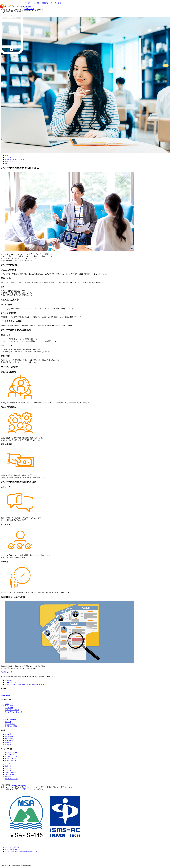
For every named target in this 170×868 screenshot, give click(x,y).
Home (7, 704)
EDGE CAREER (11, 756)
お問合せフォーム (28, 789)
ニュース (8, 770)
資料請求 (9, 680)
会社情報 (36, 3)
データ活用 (9, 708)
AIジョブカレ (10, 758)
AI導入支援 (9, 706)
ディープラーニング (12, 710)
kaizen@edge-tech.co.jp (20, 785)
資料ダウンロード (11, 779)
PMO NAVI (9, 755)
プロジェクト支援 (11, 726)
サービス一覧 (6, 696)
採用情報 (45, 3)
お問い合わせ (6, 672)
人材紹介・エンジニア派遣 (14, 159)
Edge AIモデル (10, 724)
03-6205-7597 (25, 684)
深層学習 (8, 745)
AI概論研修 (9, 736)
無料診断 (8, 722)
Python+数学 (9, 740)
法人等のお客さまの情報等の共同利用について (21, 851)
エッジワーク (10, 760)
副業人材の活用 (10, 162)
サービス (28, 3)
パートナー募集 (56, 3)
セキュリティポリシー (13, 847)
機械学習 (8, 743)
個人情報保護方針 (11, 849)
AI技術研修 (9, 738)
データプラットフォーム (14, 712)
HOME (7, 155)
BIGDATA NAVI (11, 753)
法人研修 (8, 734)
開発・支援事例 (10, 720)
